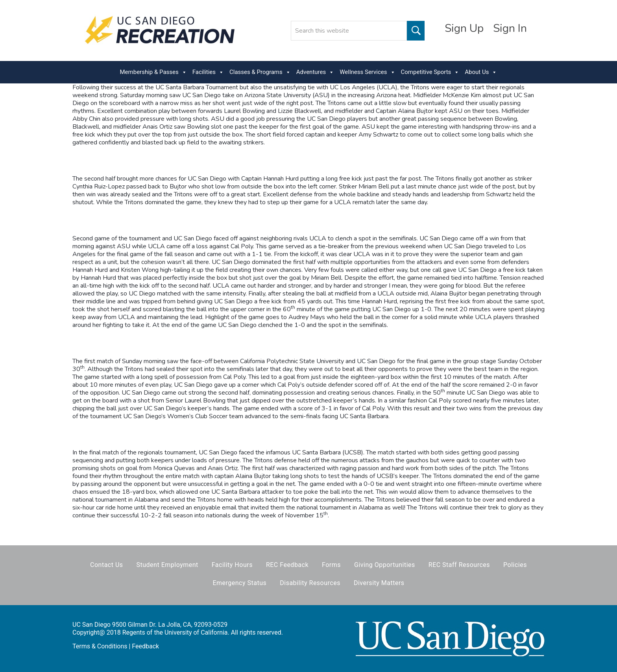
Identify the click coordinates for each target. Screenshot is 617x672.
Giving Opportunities (385, 565)
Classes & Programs (260, 72)
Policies (515, 565)
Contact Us (107, 565)
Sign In (510, 28)
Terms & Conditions (100, 646)
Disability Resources (310, 583)
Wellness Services (367, 72)
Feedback (145, 646)
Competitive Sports (430, 72)
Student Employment (167, 565)
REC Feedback (287, 565)
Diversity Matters (379, 583)
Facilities (208, 72)
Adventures (315, 72)
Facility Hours (232, 565)
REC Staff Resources (459, 565)
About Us (481, 72)
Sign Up (464, 28)
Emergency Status (239, 583)
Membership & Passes (153, 72)
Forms (331, 565)
